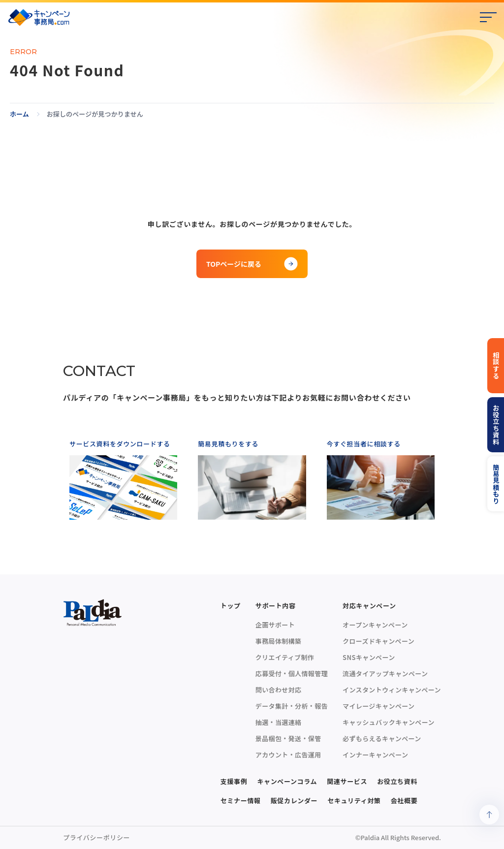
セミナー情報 (241, 801)
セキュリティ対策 (354, 801)
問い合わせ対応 (279, 690)
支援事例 (234, 781)
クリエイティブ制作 (285, 657)
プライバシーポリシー (96, 837)
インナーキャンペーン (375, 755)
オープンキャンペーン (375, 625)
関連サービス (347, 781)
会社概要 (404, 801)
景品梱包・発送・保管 (288, 739)
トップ (231, 606)
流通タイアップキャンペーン (385, 674)
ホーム (19, 114)
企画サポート (275, 625)
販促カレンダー (294, 801)
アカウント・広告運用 (288, 755)
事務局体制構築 (279, 641)
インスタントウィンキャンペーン (392, 690)
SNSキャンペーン (369, 657)
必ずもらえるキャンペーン (382, 739)
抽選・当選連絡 (279, 722)
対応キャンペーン (369, 606)
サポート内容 (276, 606)
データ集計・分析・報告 (292, 706)
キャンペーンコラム (287, 781)
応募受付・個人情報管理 (292, 674)
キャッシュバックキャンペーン (389, 722)
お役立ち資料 (397, 781)
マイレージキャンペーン (378, 706)
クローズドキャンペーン (378, 641)
